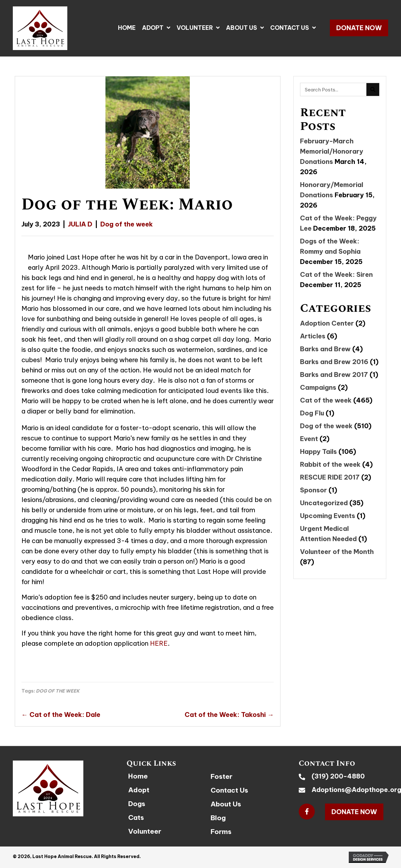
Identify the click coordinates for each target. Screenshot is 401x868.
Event (309, 439)
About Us (226, 804)
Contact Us (229, 790)
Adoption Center (327, 323)
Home (138, 776)
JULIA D (80, 224)
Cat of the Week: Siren (336, 274)
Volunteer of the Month (337, 552)
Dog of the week (127, 224)
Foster (221, 776)
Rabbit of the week (330, 464)
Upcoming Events (328, 516)
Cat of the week (326, 400)
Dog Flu (312, 413)
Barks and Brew (325, 349)
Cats (136, 817)
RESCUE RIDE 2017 (330, 477)
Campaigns (318, 387)
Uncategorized (324, 503)
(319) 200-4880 (338, 776)
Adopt (139, 790)
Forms (221, 832)
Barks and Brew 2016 (334, 362)
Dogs (137, 804)
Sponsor (313, 490)
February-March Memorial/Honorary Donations (332, 151)
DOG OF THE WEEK (58, 691)
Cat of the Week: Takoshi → (229, 715)
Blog (218, 818)
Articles (313, 336)
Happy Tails (318, 451)
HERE (159, 643)
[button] (359, 28)
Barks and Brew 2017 (334, 374)
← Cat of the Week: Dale (61, 715)
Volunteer (145, 831)
